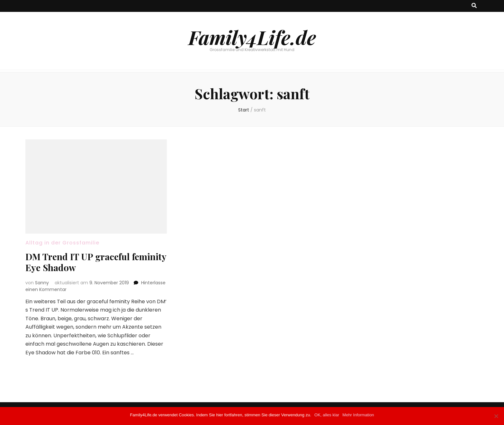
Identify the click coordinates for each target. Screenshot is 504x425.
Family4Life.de (252, 37)
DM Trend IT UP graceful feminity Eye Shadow (96, 262)
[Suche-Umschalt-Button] (474, 6)
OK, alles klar (327, 415)
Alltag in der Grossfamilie (62, 243)
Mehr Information (358, 415)
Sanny (42, 283)
